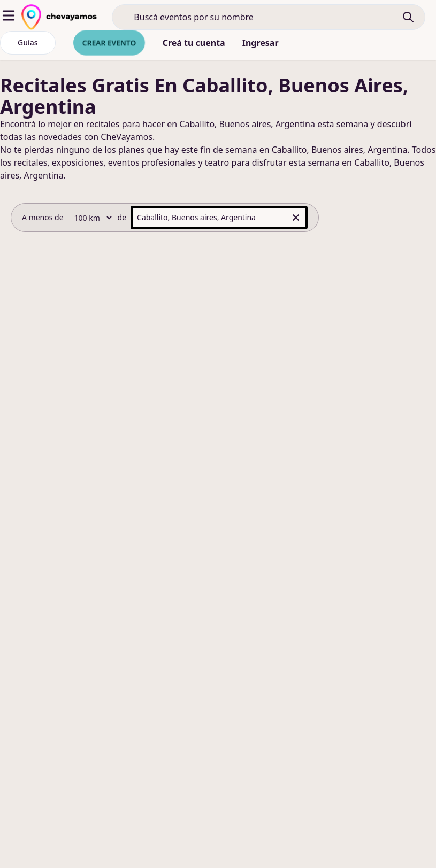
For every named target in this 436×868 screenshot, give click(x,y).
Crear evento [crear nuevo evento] (109, 42)
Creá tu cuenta (194, 43)
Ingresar (261, 43)
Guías (28, 42)
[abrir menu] (9, 15)
